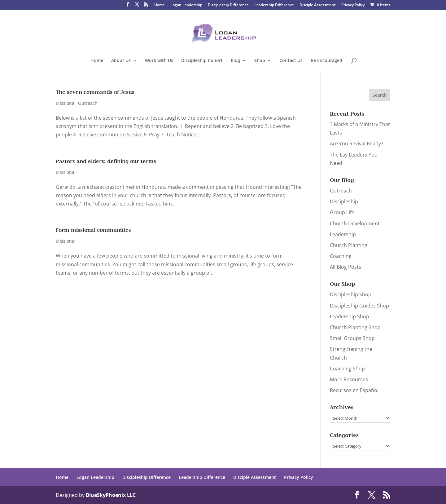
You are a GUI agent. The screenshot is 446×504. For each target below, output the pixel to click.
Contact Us (291, 61)
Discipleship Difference (228, 5)
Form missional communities (93, 230)
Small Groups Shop (352, 338)
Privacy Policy (353, 5)
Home (160, 5)
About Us (121, 61)
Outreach (88, 103)
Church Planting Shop (355, 327)
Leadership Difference (274, 5)
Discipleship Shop (351, 294)
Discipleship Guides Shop (359, 306)
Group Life (342, 212)
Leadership (343, 234)
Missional (66, 103)
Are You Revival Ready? (356, 144)
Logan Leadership (186, 5)
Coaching (341, 256)
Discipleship (344, 201)
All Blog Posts (345, 267)
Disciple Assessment (318, 5)
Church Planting (349, 245)
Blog (235, 61)
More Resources (349, 379)
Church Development (355, 223)
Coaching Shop (347, 369)
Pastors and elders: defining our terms (106, 161)
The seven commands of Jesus (95, 92)
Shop (260, 61)
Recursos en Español (354, 390)
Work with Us (159, 61)
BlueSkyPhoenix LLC (111, 495)
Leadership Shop (350, 316)
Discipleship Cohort (202, 61)
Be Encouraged (326, 61)
